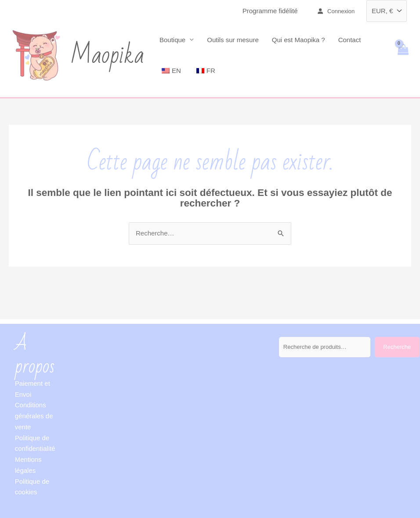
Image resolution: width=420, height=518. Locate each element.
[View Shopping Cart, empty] (403, 55)
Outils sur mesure (233, 40)
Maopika (107, 55)
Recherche (397, 347)
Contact (350, 40)
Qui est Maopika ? (299, 40)
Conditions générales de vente (34, 416)
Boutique (172, 40)
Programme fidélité (270, 11)
